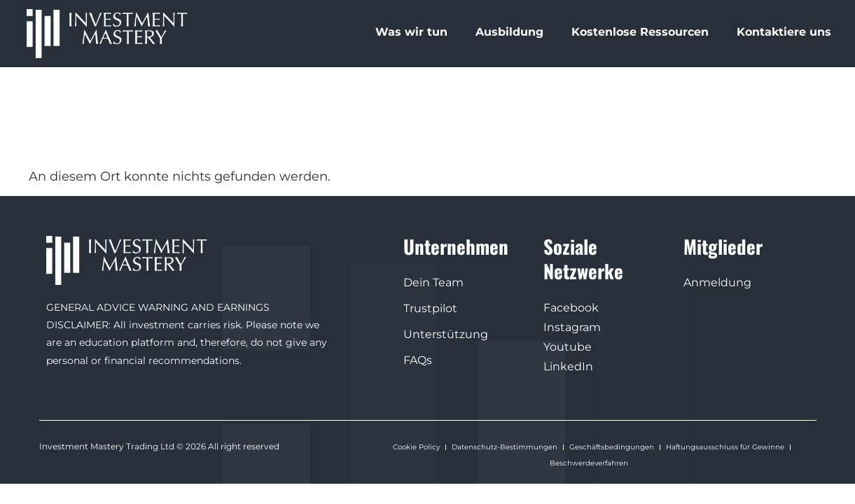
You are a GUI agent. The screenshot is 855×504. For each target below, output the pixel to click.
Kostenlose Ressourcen (640, 32)
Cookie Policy (416, 446)
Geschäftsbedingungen (612, 446)
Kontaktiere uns (784, 32)
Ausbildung (509, 32)
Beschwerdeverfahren (589, 462)
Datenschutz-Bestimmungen (505, 446)
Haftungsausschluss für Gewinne (725, 446)
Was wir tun (411, 32)
